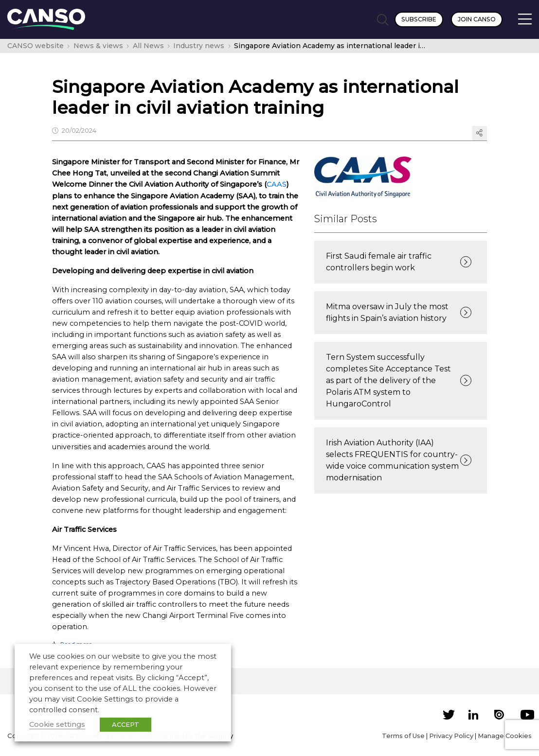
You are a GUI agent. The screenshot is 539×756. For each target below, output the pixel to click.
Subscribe (419, 19)
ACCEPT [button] (126, 724)
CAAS (277, 184)
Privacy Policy (451, 736)
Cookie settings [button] (57, 724)
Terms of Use (403, 736)
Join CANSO (477, 19)
